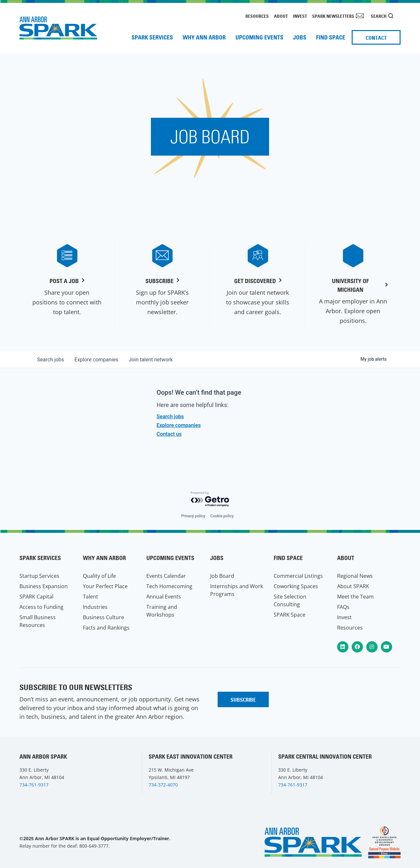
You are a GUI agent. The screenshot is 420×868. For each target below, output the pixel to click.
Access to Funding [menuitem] (41, 607)
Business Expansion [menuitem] (44, 586)
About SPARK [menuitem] (353, 586)
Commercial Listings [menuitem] (298, 576)
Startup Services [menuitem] (39, 576)
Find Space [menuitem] (331, 37)
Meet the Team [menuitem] (355, 597)
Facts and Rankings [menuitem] (106, 628)
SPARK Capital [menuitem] (36, 597)
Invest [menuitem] (300, 16)
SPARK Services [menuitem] (152, 37)
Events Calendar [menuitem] (166, 576)
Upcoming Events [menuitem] (259, 37)
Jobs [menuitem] (300, 37)
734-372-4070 (163, 785)
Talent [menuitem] (91, 597)
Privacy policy (193, 516)
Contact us (169, 434)
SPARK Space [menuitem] (289, 615)
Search (379, 16)
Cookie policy (222, 516)
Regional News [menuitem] (355, 576)
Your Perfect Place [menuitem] (105, 586)
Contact (376, 38)
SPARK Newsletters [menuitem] (333, 16)
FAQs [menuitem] (343, 607)
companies (96, 360)
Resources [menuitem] (257, 16)
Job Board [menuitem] (222, 576)
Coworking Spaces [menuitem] (296, 586)
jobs (51, 360)
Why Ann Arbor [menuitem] (204, 37)
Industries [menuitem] (95, 607)
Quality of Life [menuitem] (99, 576)
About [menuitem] (281, 16)
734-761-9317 (34, 785)
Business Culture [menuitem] (103, 617)
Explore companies (179, 425)
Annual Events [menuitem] (164, 597)
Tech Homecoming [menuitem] (169, 586)
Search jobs (170, 417)
